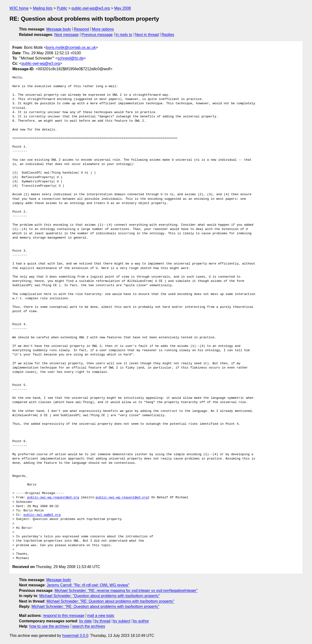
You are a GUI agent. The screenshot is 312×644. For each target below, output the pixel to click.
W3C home (19, 8)
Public (62, 8)
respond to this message (63, 616)
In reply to (124, 35)
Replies (168, 35)
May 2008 (122, 8)
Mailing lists (43, 8)
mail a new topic (101, 616)
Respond (82, 29)
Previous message (97, 35)
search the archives (89, 626)
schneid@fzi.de (71, 58)
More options (103, 29)
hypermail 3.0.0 (75, 636)
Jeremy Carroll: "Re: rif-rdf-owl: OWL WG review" (88, 585)
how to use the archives (49, 626)
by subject (122, 621)
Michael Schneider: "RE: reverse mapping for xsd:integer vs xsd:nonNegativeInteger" (126, 591)
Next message (67, 35)
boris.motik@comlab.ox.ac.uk (71, 47)
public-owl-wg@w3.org (91, 8)
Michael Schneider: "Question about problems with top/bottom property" (99, 596)
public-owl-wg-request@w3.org (53, 498)
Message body (59, 29)
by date (85, 621)
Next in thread (147, 35)
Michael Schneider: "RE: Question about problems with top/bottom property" (110, 601)
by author (141, 621)
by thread (103, 621)
